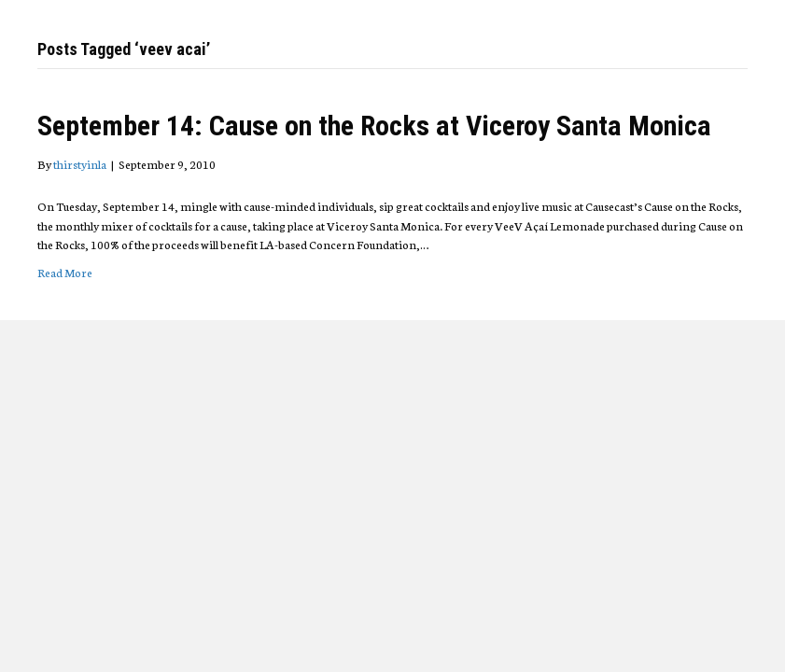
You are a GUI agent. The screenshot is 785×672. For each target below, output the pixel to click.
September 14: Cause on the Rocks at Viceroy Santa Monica (374, 126)
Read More (65, 272)
